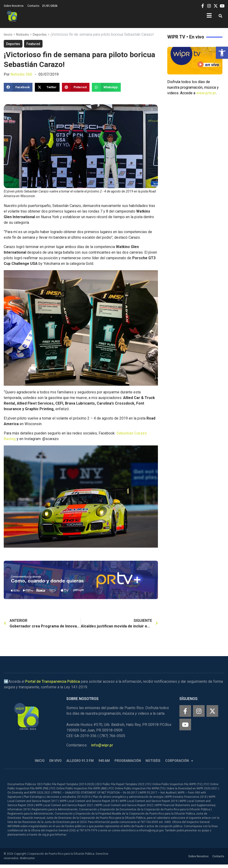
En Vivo (55, 761)
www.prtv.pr (206, 93)
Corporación (179, 761)
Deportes (40, 35)
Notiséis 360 (21, 74)
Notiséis (23, 35)
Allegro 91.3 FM (80, 761)
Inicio (8, 35)
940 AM (104, 761)
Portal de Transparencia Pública (53, 681)
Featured (33, 44)
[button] (222, 53)
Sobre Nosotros (14, 6)
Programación (128, 761)
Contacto (33, 6)
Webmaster (27, 858)
